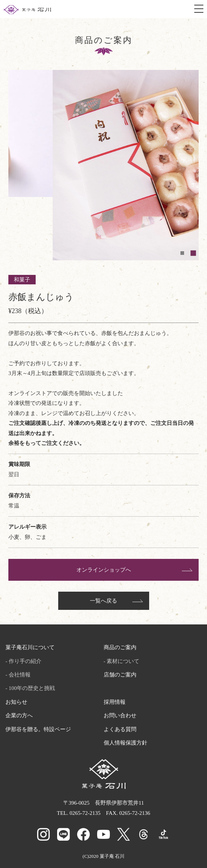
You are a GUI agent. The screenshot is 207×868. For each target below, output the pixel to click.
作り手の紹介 (25, 661)
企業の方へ (19, 715)
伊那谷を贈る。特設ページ (38, 729)
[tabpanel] (103, 133)
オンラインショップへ (104, 570)
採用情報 (115, 702)
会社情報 (20, 675)
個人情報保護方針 (126, 743)
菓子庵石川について (30, 647)
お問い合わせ (120, 715)
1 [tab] (184, 253)
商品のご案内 (120, 647)
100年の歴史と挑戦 (32, 688)
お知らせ (16, 702)
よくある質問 (120, 729)
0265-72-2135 (85, 813)
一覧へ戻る (103, 601)
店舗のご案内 (120, 675)
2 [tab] (195, 253)
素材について (123, 661)
